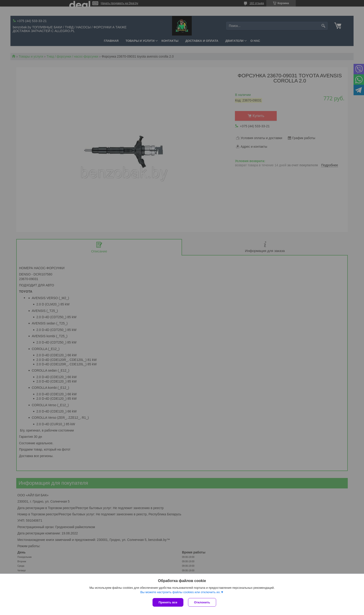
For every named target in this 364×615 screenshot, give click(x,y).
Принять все (168, 602)
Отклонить (202, 602)
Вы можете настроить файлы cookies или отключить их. (180, 592)
